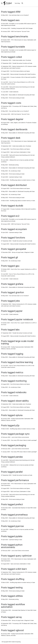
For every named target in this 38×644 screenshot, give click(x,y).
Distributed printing (14, 165)
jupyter (19, 311)
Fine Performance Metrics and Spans (20, 71)
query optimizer (24, 556)
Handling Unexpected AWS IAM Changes (22, 28)
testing (19, 588)
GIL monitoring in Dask (15, 171)
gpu (17, 266)
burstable (20, 47)
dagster (19, 119)
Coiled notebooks (14, 92)
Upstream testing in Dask (16, 177)
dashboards (21, 129)
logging (19, 354)
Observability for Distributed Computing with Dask (22, 95)
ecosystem (21, 229)
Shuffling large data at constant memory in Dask (22, 180)
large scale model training (17, 342)
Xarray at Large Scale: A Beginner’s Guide (23, 252)
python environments (12, 546)
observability (22, 401)
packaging (21, 445)
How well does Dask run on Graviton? (19, 15)
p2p (17, 425)
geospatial (21, 249)
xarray (19, 617)
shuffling (20, 579)
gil (17, 257)
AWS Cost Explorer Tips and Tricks (20, 31)
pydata (19, 536)
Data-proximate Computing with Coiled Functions (23, 74)
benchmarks (22, 37)
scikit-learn (21, 569)
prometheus (22, 515)
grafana (19, 284)
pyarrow (20, 526)
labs (18, 330)
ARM (18, 12)
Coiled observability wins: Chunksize (22, 60)
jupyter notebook (24, 319)
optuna (19, 415)
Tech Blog (17, 3)
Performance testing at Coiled (17, 98)
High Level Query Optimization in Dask (20, 152)
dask (18, 138)
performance (22, 480)
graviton (20, 292)
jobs (18, 301)
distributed (21, 185)
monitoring (21, 381)
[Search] (22, 3)
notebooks (21, 392)
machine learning (24, 362)
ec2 (17, 216)
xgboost (20, 630)
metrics (19, 372)
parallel (19, 472)
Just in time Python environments (20, 437)
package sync (23, 434)
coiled (19, 57)
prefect (19, 504)
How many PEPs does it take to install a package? (24, 440)
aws (18, 20)
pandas (19, 457)
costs (18, 103)
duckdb (19, 206)
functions (20, 238)
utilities (19, 596)
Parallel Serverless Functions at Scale (22, 63)
